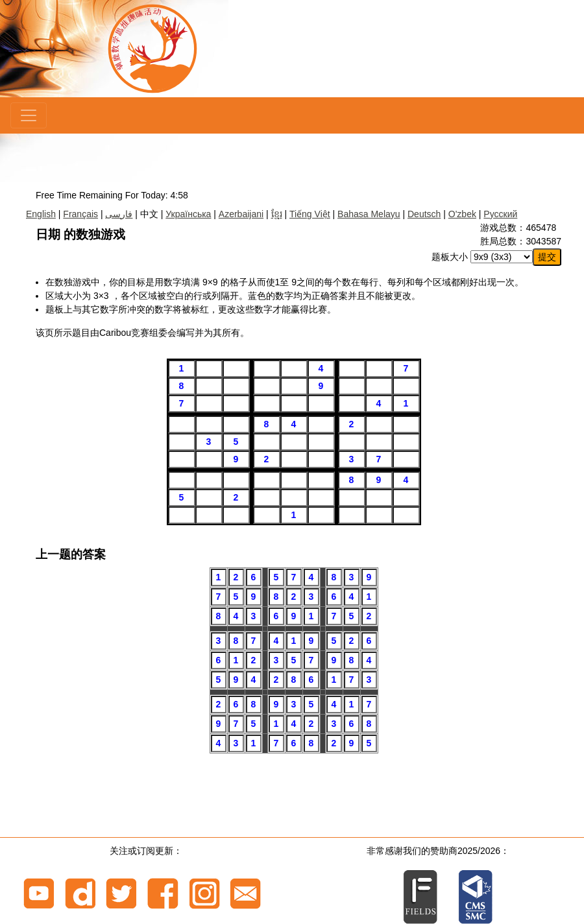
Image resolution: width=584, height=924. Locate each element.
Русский (500, 214)
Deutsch (424, 214)
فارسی (119, 214)
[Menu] (29, 115)
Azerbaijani (241, 214)
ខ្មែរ (277, 214)
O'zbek (462, 214)
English (41, 214)
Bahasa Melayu (369, 214)
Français (80, 214)
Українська (188, 214)
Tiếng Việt (310, 214)
